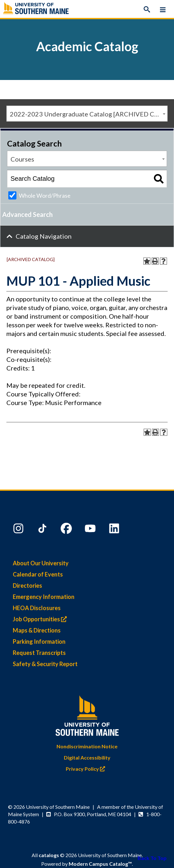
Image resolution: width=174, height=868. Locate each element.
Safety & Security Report (45, 664)
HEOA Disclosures (37, 608)
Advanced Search (27, 214)
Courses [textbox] (22, 159)
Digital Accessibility (87, 757)
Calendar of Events (38, 574)
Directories (27, 585)
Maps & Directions (37, 630)
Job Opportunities (41, 619)
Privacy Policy (87, 769)
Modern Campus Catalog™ (100, 864)
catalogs (49, 855)
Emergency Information (44, 597)
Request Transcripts (39, 653)
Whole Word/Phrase (45, 195)
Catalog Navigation (44, 236)
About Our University (41, 563)
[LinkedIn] (115, 530)
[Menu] (163, 10)
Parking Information (39, 641)
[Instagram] (19, 530)
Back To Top (152, 858)
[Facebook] (67, 530)
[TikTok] (43, 530)
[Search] (147, 10)
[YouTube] (91, 530)
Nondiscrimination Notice (87, 746)
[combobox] (87, 114)
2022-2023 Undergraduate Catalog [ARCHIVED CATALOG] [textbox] (89, 114)
